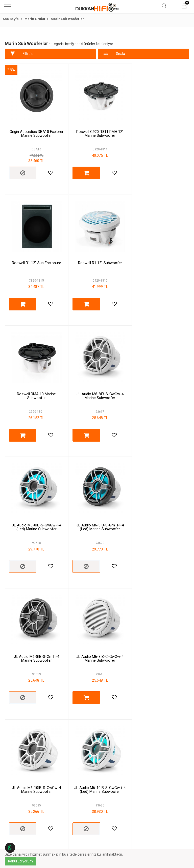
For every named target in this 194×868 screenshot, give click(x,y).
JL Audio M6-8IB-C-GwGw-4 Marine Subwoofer (35, 518)
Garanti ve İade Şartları (51, 794)
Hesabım (143, 755)
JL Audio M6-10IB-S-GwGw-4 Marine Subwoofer (97, 518)
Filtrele (22, 54)
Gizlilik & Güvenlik (51, 809)
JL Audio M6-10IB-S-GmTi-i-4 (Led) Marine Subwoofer (36, 647)
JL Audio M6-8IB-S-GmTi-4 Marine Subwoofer (159, 389)
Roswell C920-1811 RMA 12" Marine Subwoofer (97, 132)
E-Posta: (143, 801)
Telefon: (143, 794)
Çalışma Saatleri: (143, 811)
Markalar (143, 748)
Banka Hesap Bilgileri (51, 816)
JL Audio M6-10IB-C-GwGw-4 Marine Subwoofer (159, 647)
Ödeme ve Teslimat (51, 801)
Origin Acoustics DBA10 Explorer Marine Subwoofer (35, 132)
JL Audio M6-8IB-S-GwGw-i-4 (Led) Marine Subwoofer (35, 389)
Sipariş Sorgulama (143, 770)
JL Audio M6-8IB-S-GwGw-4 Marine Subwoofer (158, 260)
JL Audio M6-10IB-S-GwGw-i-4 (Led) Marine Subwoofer (159, 518)
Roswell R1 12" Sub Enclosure (159, 130)
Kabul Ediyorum (20, 861)
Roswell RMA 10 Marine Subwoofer (97, 260)
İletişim (143, 763)
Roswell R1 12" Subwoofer (36, 259)
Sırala (114, 54)
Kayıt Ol (111, 841)
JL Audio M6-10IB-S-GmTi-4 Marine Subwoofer (97, 647)
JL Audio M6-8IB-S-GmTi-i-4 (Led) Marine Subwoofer (97, 389)
